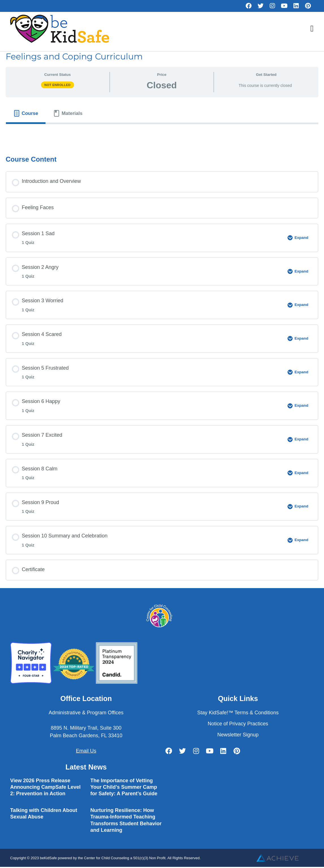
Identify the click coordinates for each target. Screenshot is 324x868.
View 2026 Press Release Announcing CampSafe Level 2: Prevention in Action (45, 787)
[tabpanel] (162, 134)
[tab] (26, 113)
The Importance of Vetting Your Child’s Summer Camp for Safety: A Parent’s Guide (124, 787)
